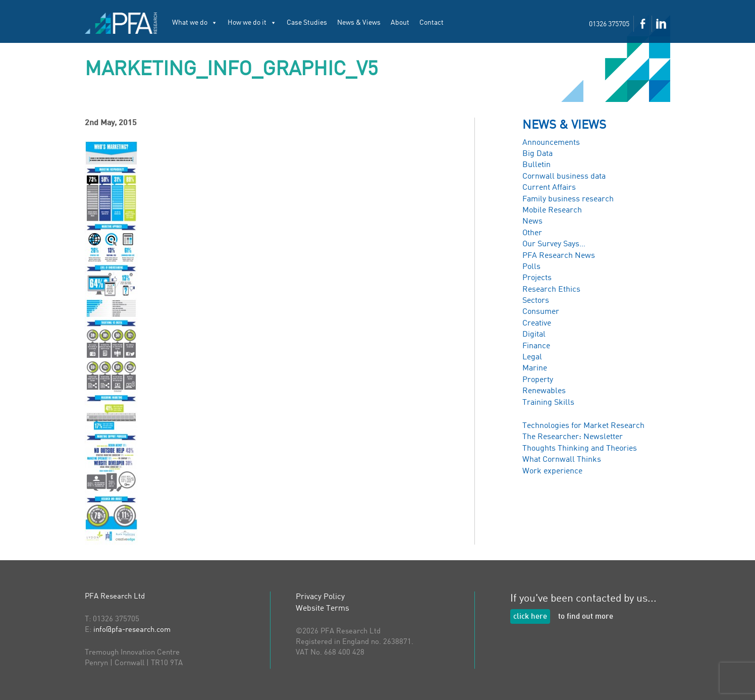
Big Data (537, 154)
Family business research (568, 199)
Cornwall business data (564, 177)
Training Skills (548, 403)
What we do (195, 23)
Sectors (536, 301)
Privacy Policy (320, 597)
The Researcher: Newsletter (573, 437)
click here (530, 617)
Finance (536, 346)
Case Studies (307, 23)
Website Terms (322, 609)
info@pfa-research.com (132, 630)
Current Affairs (549, 188)
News (532, 222)
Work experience (552, 471)
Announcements (551, 143)
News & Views (359, 23)
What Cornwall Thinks (562, 460)
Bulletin (536, 165)
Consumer (541, 312)
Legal (532, 357)
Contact (432, 23)
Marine (535, 368)
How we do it (252, 23)
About (400, 23)
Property (538, 380)
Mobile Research (552, 210)
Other (532, 233)
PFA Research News (559, 256)
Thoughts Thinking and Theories (580, 449)
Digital (534, 335)
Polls (531, 267)
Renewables (544, 391)
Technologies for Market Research (583, 426)
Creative (537, 324)
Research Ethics (551, 290)
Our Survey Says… (554, 244)
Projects (537, 278)
